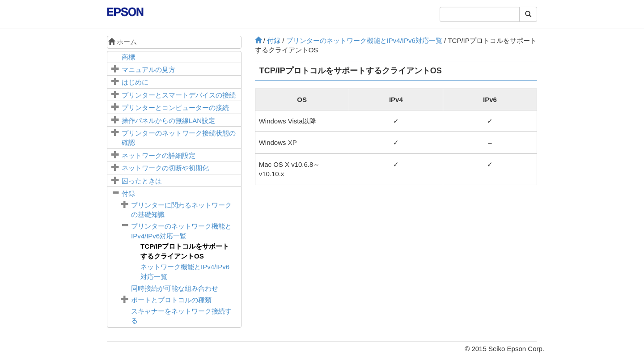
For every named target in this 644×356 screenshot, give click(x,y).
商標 (128, 57)
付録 (128, 193)
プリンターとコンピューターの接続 (175, 108)
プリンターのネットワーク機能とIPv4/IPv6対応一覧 (364, 40)
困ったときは (142, 181)
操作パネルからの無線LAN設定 (168, 121)
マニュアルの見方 (148, 70)
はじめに (135, 82)
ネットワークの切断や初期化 (165, 168)
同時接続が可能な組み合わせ (175, 288)
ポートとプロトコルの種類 (171, 300)
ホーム (123, 42)
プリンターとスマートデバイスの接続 (179, 95)
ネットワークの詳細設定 (159, 155)
